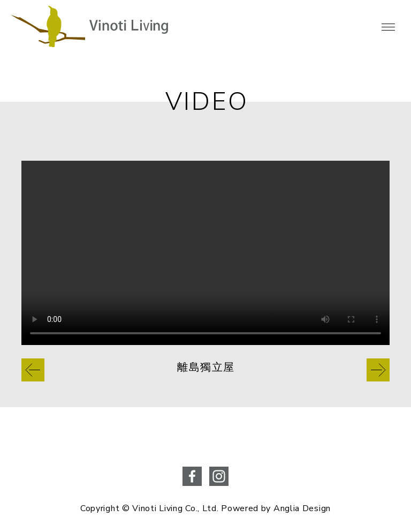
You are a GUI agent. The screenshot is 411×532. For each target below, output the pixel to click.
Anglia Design (302, 508)
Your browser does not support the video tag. (205, 253)
